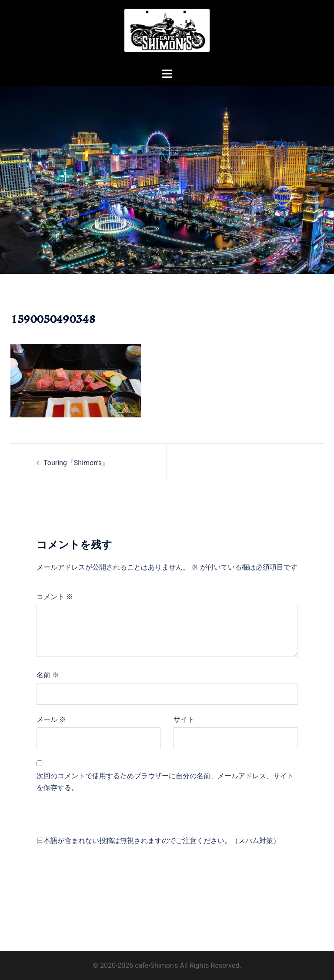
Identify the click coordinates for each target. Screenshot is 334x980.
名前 (48, 675)
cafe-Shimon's (156, 965)
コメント (55, 597)
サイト (184, 719)
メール (51, 719)
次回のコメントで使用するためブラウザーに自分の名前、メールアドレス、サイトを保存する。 (165, 782)
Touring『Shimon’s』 (76, 463)
